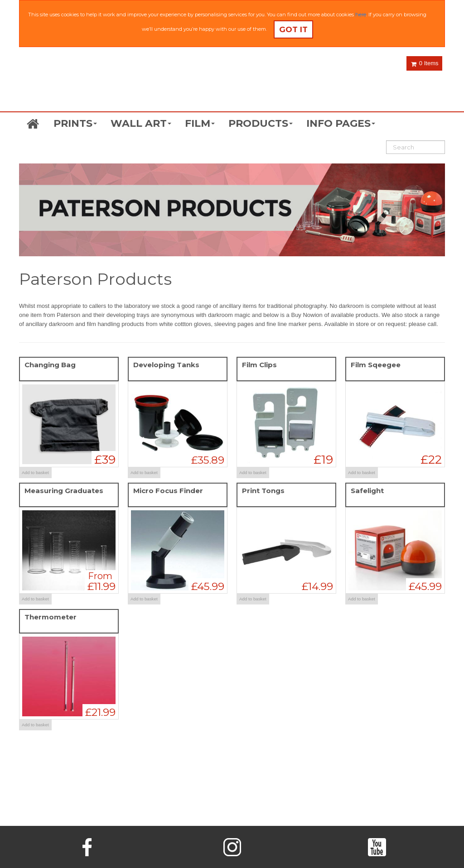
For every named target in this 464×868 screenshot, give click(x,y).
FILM (200, 123)
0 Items (425, 63)
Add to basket (35, 472)
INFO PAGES (341, 123)
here (361, 14)
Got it (293, 29)
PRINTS (75, 123)
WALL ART (141, 123)
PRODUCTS (261, 123)
